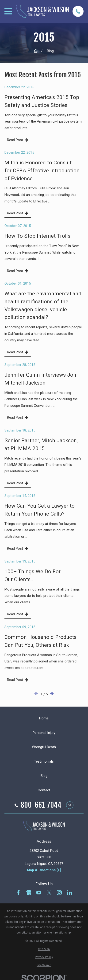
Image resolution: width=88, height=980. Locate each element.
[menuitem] (44, 949)
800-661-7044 (41, 805)
